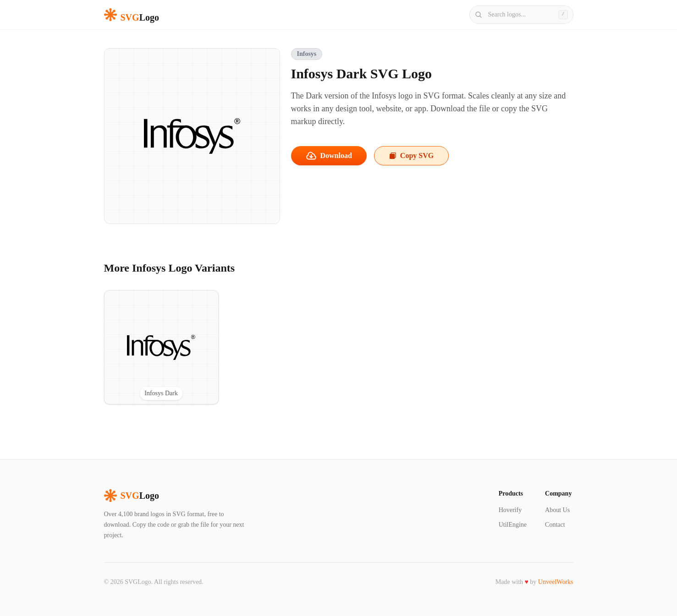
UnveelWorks (556, 582)
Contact (555, 525)
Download (329, 156)
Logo (132, 496)
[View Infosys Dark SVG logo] (161, 347)
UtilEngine (513, 525)
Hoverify (510, 510)
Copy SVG (411, 155)
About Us (557, 510)
